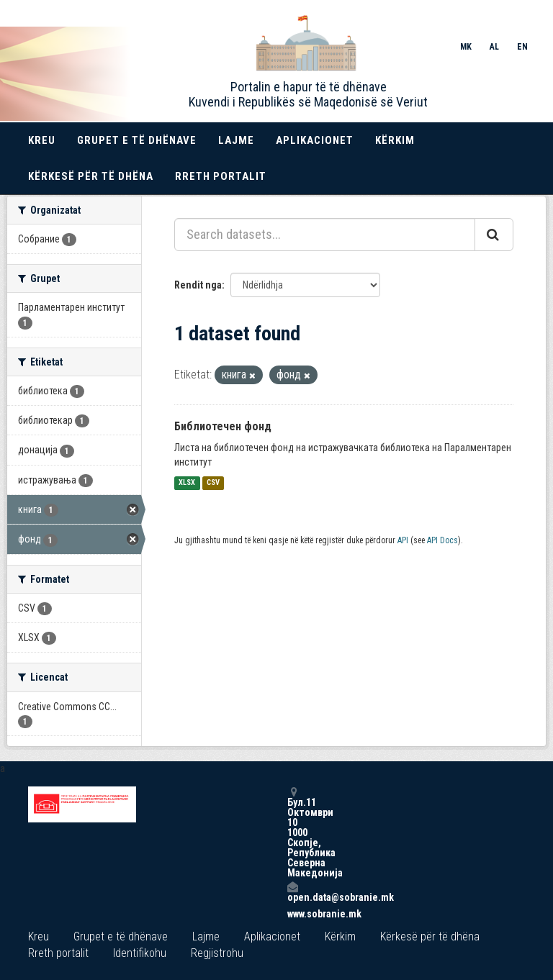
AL (494, 47)
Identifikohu (140, 953)
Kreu (42, 140)
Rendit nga (198, 285)
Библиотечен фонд (223, 426)
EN (522, 47)
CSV (213, 483)
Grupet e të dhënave (137, 140)
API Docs (442, 540)
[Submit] (494, 235)
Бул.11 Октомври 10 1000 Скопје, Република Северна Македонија (292, 832)
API (403, 540)
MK (466, 47)
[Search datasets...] (325, 235)
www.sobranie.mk (292, 914)
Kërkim (395, 140)
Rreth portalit (221, 176)
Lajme (236, 140)
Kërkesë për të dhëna (91, 176)
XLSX (187, 483)
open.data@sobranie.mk (292, 892)
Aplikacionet (315, 140)
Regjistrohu (217, 953)
